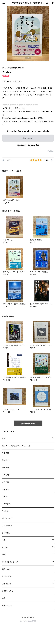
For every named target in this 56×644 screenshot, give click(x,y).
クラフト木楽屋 (8, 591)
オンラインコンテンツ (10, 562)
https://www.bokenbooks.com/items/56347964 (23, 118)
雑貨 (4, 555)
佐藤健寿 (5, 482)
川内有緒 (5, 475)
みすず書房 (6, 504)
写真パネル (6, 569)
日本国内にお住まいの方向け (28, 145)
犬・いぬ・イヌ (7, 526)
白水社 (5, 497)
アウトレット (6, 576)
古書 (4, 540)
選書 (4, 598)
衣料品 (5, 547)
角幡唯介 (5, 460)
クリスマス (6, 533)
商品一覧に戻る (28, 423)
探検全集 (5, 489)
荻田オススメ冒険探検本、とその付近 (16, 446)
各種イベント (7, 605)
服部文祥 (5, 467)
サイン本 (5, 511)
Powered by (28, 621)
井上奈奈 (5, 453)
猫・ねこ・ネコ (7, 518)
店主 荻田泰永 (8, 584)
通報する (51, 151)
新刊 (4, 438)
